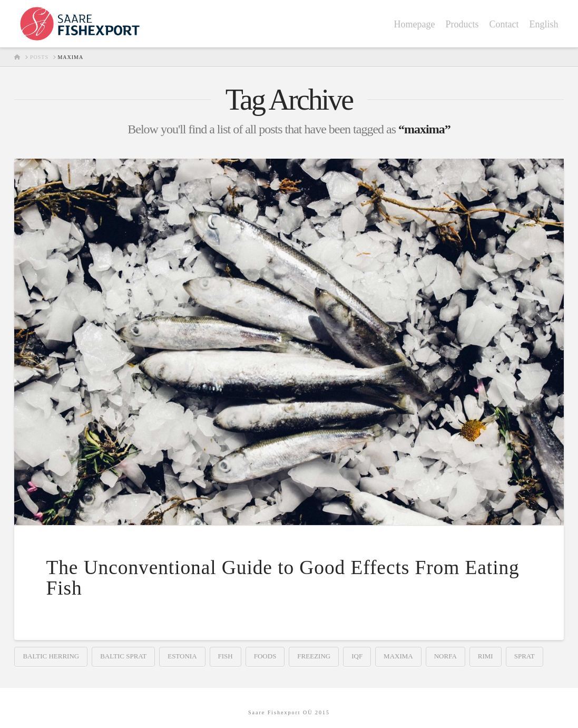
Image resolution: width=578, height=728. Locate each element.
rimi (486, 656)
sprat (525, 656)
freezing (314, 656)
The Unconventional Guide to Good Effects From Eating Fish (282, 578)
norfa (445, 656)
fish (226, 656)
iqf (357, 656)
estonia (182, 656)
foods (265, 656)
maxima (398, 656)
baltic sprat (123, 656)
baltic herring (51, 656)
